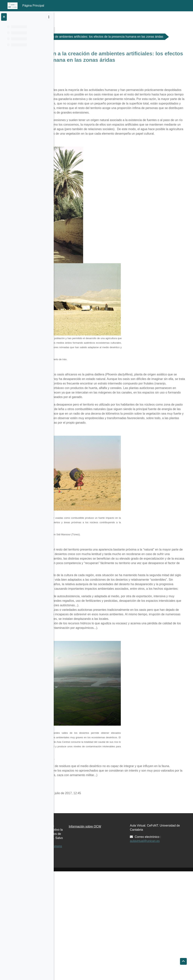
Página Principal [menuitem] (33, 6)
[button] (183, 961)
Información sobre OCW (123, 919)
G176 (69, 30)
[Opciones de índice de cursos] (49, 17)
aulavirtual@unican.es (164, 933)
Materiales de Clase (95, 30)
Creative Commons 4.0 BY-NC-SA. (82, 953)
